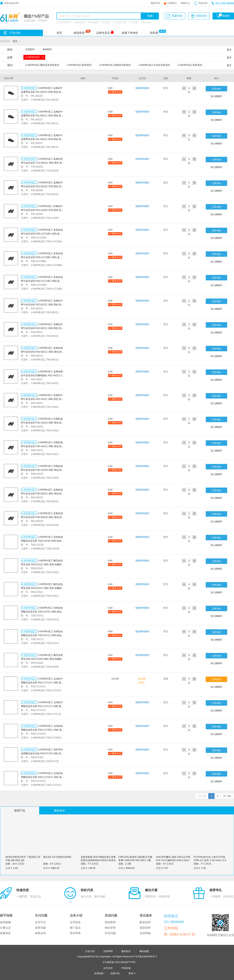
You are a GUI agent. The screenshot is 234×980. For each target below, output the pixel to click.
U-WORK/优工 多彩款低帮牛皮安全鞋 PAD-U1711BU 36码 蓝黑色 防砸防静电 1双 (42, 281)
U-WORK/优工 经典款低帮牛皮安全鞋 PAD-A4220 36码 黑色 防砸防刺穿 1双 (42, 470)
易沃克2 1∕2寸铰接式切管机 (57, 857)
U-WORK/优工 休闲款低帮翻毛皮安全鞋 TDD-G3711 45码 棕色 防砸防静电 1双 (42, 635)
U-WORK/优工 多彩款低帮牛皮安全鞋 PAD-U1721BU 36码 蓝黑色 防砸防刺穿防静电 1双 (42, 234)
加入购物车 (216, 96)
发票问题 (40, 928)
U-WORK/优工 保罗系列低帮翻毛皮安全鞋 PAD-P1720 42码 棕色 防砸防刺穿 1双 (42, 753)
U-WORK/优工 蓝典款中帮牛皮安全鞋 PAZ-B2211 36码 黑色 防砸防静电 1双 (42, 328)
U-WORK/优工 (29, 88)
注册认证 (5, 928)
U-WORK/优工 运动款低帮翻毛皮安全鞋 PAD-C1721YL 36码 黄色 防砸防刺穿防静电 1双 (42, 777)
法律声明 (108, 951)
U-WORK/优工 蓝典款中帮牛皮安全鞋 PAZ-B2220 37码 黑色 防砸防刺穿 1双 (42, 186)
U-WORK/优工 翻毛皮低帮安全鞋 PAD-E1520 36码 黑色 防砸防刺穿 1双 (42, 659)
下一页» (227, 796)
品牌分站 (115, 973)
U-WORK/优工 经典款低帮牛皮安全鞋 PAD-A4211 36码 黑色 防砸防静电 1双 (42, 446)
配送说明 (145, 922)
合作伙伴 (108, 968)
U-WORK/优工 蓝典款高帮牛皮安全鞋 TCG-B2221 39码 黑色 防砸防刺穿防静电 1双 (42, 163)
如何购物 (5, 922)
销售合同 (40, 933)
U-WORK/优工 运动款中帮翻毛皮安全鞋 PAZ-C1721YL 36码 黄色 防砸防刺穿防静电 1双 (42, 682)
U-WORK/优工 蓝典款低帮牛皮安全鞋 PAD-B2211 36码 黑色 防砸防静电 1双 (42, 352)
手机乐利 (203, 3)
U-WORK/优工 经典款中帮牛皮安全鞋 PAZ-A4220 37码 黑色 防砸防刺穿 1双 (42, 210)
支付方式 (40, 922)
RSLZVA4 (146, 22)
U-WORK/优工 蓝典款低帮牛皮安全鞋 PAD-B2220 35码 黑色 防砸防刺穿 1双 (42, 517)
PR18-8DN (93, 22)
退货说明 (145, 928)
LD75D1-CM (120, 22)
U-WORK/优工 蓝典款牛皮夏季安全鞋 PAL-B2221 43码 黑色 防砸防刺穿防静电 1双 (42, 139)
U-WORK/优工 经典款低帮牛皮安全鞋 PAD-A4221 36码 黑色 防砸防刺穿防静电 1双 (42, 423)
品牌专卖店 (103, 33)
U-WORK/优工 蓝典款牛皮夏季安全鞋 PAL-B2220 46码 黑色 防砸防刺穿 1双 (42, 92)
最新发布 (59, 811)
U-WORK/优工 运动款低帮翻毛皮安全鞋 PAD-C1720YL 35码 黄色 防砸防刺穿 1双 (42, 730)
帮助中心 (185, 3)
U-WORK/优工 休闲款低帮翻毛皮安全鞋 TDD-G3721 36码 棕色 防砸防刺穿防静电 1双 (42, 612)
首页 (59, 33)
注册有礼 (172, 3)
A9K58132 (80, 22)
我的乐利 (155, 3)
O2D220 (106, 22)
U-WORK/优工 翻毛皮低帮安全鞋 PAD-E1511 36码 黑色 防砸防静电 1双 (42, 588)
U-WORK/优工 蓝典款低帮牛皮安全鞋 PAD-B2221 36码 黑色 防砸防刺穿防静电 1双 (42, 493)
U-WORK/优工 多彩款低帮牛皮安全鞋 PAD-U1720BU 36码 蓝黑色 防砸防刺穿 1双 (42, 257)
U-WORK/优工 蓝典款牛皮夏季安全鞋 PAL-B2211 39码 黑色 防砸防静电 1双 (42, 115)
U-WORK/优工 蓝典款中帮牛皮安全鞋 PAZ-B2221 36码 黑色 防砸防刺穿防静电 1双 (42, 304)
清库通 (154, 33)
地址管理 (110, 928)
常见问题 (110, 933)
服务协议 (126, 951)
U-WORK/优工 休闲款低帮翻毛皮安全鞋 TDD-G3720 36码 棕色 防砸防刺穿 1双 (42, 541)
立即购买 (216, 679)
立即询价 (216, 89)
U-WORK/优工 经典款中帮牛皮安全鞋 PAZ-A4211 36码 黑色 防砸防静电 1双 (42, 399)
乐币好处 (75, 922)
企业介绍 (90, 951)
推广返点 (75, 928)
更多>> (132, 973)
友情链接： (100, 973)
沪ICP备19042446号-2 (145, 956)
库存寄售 (75, 933)
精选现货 (79, 33)
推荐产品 (20, 811)
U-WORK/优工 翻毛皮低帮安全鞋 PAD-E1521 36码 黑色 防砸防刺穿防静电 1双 (42, 564)
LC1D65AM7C (64, 22)
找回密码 (110, 922)
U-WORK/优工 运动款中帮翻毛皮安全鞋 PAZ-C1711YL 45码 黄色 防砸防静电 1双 (42, 706)
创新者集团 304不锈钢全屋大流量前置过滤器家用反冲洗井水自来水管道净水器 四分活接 (98, 860)
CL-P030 (133, 22)
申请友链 (126, 968)
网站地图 (144, 951)
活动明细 (145, 933)
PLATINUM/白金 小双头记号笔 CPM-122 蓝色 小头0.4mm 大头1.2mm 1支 (210, 860)
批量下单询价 (130, 33)
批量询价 (5, 933)
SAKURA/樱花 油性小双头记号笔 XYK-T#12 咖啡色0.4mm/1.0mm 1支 (173, 860)
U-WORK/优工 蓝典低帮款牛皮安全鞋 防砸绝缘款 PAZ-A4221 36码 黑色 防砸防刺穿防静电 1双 (42, 375)
